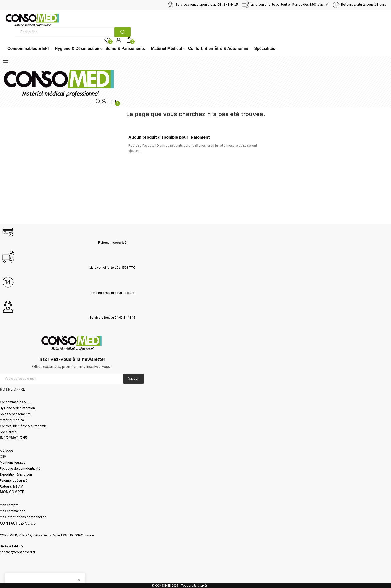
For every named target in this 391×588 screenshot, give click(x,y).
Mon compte (9, 505)
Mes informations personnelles (23, 517)
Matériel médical (12, 420)
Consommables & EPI (16, 402)
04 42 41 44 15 (228, 5)
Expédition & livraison (16, 475)
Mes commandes (13, 511)
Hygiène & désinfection (17, 408)
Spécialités (8, 432)
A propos (7, 451)
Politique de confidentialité (20, 469)
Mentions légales (13, 463)
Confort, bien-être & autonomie (23, 426)
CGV (3, 457)
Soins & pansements (15, 414)
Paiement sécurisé (14, 481)
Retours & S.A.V (11, 487)
